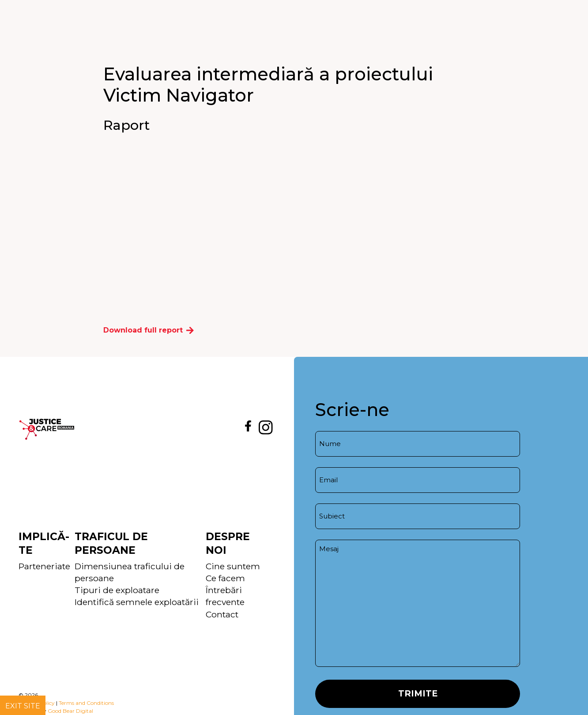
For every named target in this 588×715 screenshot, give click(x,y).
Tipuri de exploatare (117, 590)
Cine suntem (233, 566)
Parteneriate (44, 566)
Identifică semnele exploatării (137, 602)
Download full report (149, 330)
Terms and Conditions (86, 703)
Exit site (23, 706)
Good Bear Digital (70, 711)
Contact (222, 614)
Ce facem (225, 578)
